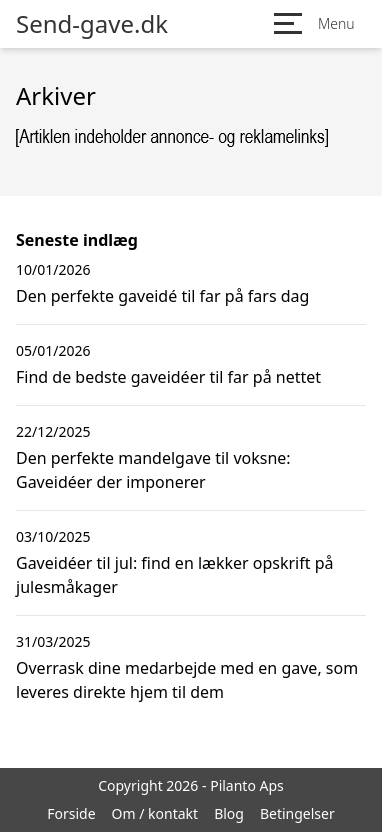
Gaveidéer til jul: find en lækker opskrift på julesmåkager (175, 575)
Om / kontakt (155, 813)
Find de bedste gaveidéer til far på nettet (168, 377)
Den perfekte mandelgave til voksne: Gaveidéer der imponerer (153, 470)
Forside (71, 813)
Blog (229, 813)
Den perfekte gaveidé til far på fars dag (162, 296)
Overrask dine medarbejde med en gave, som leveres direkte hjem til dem (187, 680)
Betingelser (297, 813)
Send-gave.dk (92, 24)
